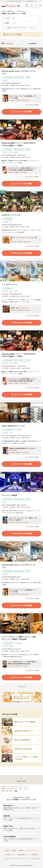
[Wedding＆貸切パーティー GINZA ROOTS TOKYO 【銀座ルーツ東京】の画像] (21, 130)
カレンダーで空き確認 (21, 112)
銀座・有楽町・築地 (7, 791)
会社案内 (7, 851)
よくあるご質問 (35, 859)
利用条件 (21, 851)
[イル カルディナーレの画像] (21, 271)
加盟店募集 (34, 855)
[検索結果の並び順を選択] (34, 44)
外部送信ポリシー (11, 855)
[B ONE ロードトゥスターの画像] (21, 202)
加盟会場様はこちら (23, 855)
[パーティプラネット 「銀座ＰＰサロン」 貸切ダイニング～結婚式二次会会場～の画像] (21, 623)
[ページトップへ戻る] (21, 780)
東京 (26, 789)
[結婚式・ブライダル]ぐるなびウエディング (14, 787)
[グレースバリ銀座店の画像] (21, 482)
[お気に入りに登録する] (39, 68)
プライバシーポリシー (32, 851)
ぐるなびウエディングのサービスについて (16, 859)
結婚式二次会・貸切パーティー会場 (12, 789)
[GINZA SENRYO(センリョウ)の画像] (21, 413)
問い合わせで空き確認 (21, 253)
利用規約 (14, 851)
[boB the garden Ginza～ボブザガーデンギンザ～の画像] (21, 58)
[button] (21, 808)
